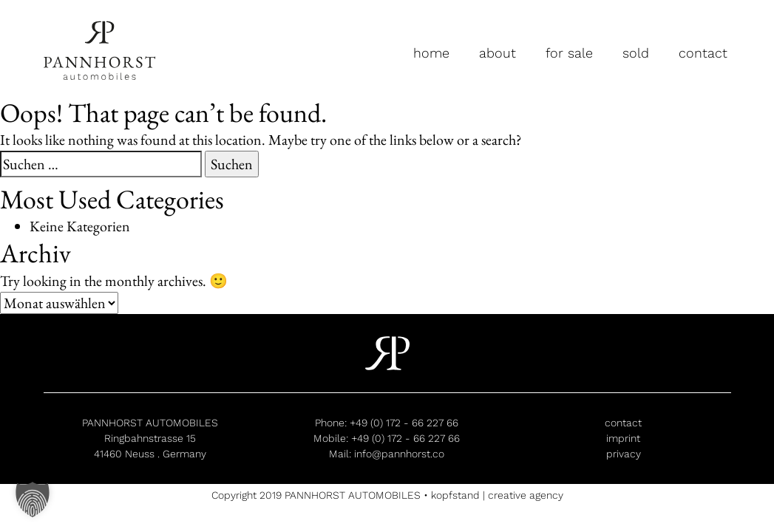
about (498, 53)
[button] (33, 499)
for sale (569, 53)
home (431, 53)
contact (703, 53)
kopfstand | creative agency (497, 495)
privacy (624, 454)
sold (636, 53)
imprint (623, 438)
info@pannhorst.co (399, 454)
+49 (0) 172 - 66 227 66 (404, 423)
